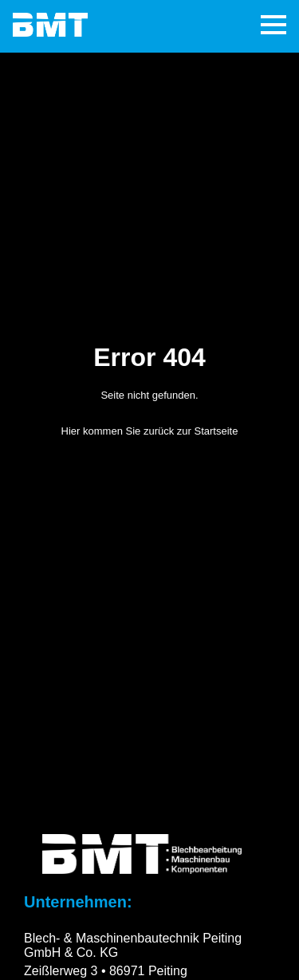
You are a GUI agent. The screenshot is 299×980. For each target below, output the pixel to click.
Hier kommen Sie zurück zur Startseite (150, 431)
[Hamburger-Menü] (273, 26)
